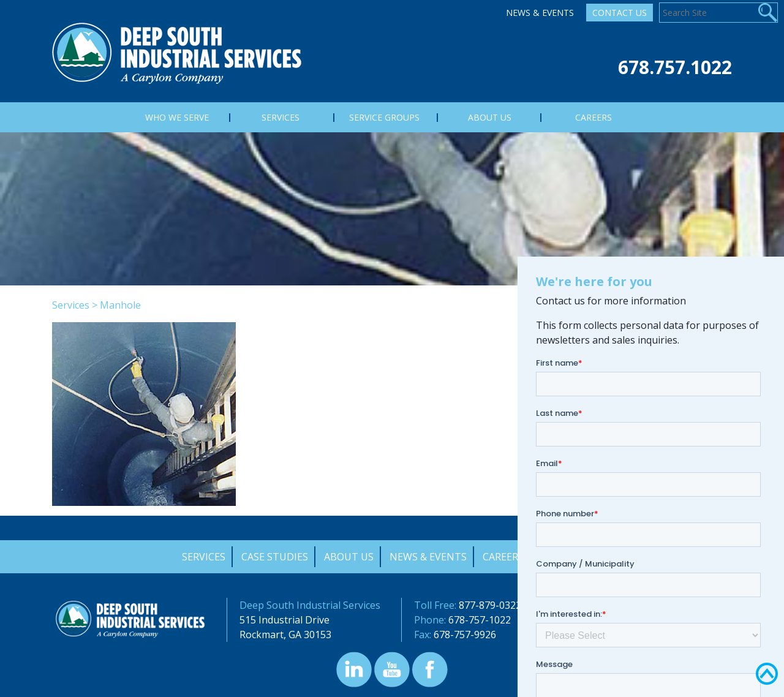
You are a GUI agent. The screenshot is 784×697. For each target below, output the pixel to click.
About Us (349, 557)
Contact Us (620, 13)
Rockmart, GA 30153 (285, 635)
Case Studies (275, 557)
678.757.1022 (675, 67)
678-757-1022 (480, 620)
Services (71, 305)
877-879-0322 (490, 605)
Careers (503, 557)
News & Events (540, 13)
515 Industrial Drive (285, 620)
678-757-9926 (465, 635)
